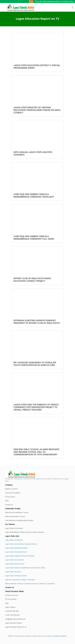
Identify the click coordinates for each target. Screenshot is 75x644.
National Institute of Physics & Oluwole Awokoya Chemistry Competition (30, 584)
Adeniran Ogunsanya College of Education (20, 580)
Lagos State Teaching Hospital (16, 576)
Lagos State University (13, 572)
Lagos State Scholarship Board (16, 552)
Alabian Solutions (61, 636)
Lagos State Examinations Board (16, 548)
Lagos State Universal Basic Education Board (21, 544)
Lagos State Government (14, 540)
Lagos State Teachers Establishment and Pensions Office (25, 568)
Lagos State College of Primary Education (20, 556)
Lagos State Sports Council (15, 564)
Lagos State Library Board (14, 560)
